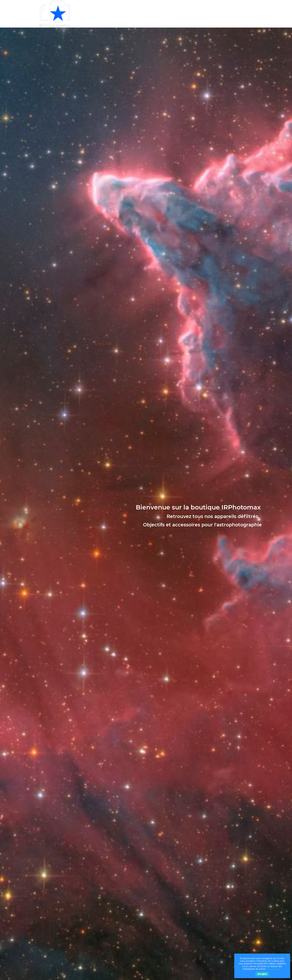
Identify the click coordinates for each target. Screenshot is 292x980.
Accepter (262, 974)
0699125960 (183, 14)
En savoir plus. (274, 969)
